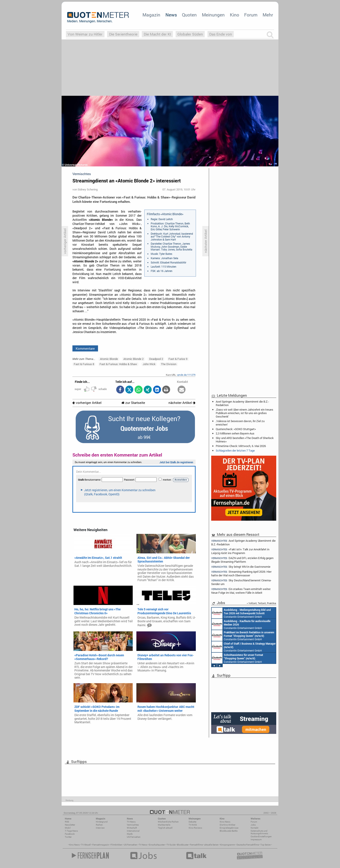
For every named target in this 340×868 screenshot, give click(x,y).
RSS (67, 822)
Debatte (192, 822)
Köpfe (130, 834)
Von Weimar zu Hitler (85, 34)
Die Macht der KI (157, 34)
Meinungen (213, 15)
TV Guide (171, 845)
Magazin (151, 15)
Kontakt (254, 828)
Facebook (70, 834)
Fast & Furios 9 (178, 359)
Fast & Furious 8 (84, 364)
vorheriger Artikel (87, 403)
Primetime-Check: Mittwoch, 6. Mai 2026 (241, 446)
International (133, 831)
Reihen (99, 825)
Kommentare (85, 348)
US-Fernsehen (134, 837)
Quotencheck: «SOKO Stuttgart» (236, 429)
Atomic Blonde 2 (133, 359)
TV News (143, 845)
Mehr (268, 15)
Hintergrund (102, 822)
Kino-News (225, 822)
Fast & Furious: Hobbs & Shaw (118, 364)
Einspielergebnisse (229, 828)
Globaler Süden (190, 34)
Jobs (253, 825)
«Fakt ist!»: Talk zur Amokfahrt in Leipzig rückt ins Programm (240, 551)
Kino (235, 15)
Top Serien (266, 845)
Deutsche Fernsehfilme (248, 845)
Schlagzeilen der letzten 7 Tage (235, 450)
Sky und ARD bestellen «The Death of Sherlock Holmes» (245, 440)
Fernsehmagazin (101, 845)
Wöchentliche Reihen (168, 822)
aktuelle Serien (211, 845)
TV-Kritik (193, 825)
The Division (169, 364)
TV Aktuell (86, 845)
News (171, 15)
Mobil (68, 828)
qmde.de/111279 (186, 375)
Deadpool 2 (156, 359)
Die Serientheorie (123, 34)
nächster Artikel (182, 403)
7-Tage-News (71, 831)
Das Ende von (221, 34)
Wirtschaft (132, 828)
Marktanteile (164, 825)
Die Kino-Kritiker (227, 825)
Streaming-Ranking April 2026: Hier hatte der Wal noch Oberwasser (241, 573)
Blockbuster (183, 845)
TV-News (131, 822)
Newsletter (70, 825)
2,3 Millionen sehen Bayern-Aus (235, 433)
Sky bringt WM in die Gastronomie (241, 567)
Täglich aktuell (165, 828)
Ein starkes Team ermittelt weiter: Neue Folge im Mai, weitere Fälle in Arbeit (241, 591)
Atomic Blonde (109, 359)
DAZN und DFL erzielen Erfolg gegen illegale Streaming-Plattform (242, 560)
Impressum (256, 840)
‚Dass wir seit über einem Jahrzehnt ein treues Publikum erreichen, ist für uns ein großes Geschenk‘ (244, 413)
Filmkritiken (116, 845)
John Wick (149, 364)
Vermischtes (133, 825)
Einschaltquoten (157, 845)
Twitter (68, 837)
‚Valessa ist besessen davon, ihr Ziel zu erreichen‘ (240, 423)
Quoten (189, 15)
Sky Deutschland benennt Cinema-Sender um (241, 582)
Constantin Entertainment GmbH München (241, 613)
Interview (100, 828)
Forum (251, 15)
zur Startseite (133, 403)
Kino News (74, 845)
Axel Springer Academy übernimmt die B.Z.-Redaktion (242, 403)
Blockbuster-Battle (229, 831)
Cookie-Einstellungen (261, 836)
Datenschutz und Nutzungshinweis (259, 832)
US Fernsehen (131, 845)
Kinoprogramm (228, 845)
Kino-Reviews (195, 828)
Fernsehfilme (196, 845)
